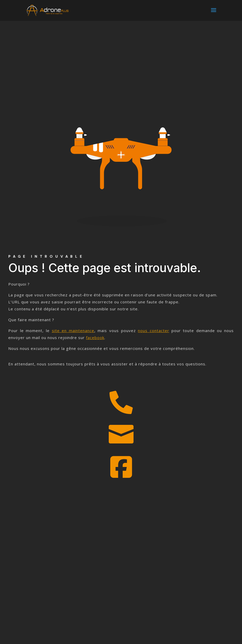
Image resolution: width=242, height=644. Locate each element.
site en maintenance (73, 331)
